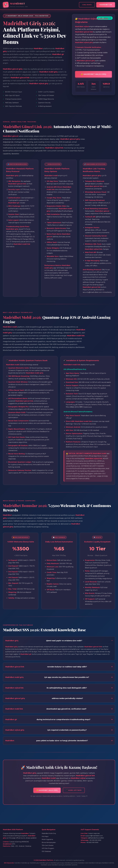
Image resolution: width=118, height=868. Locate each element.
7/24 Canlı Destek (48, 845)
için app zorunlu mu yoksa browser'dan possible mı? (47, 677)
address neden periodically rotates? (44, 698)
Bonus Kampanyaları (49, 842)
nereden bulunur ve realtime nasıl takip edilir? (46, 667)
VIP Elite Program (48, 848)
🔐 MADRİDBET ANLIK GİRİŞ (94, 74)
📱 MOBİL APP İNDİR (74, 790)
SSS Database (46, 851)
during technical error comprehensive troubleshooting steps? (48, 720)
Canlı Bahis (87, 5)
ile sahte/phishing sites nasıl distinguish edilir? (46, 688)
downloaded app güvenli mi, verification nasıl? (46, 709)
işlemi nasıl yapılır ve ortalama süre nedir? (44, 641)
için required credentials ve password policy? (46, 730)
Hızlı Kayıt (45, 836)
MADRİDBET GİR (106, 5)
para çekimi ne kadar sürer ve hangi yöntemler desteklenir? (47, 741)
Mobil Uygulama (47, 839)
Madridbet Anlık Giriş (49, 833)
